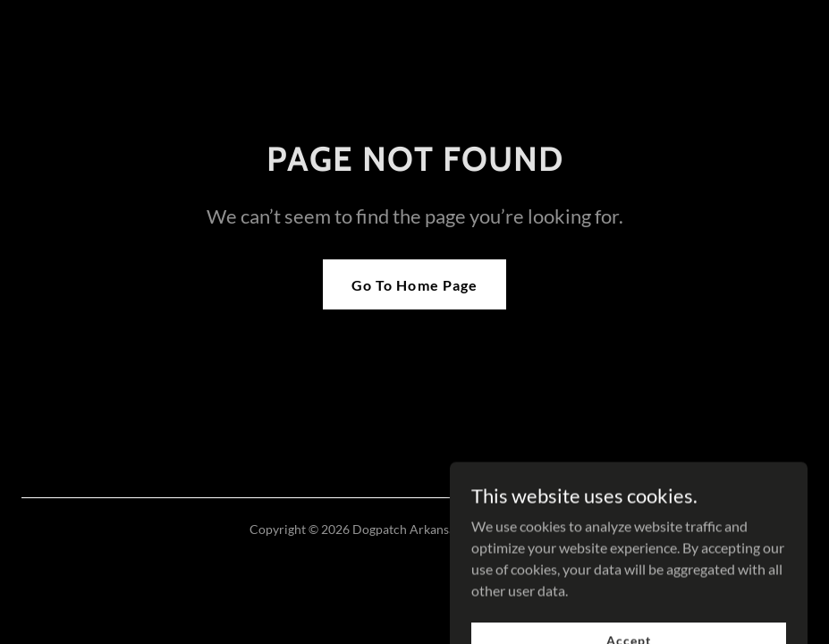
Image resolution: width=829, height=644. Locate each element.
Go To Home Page (414, 285)
